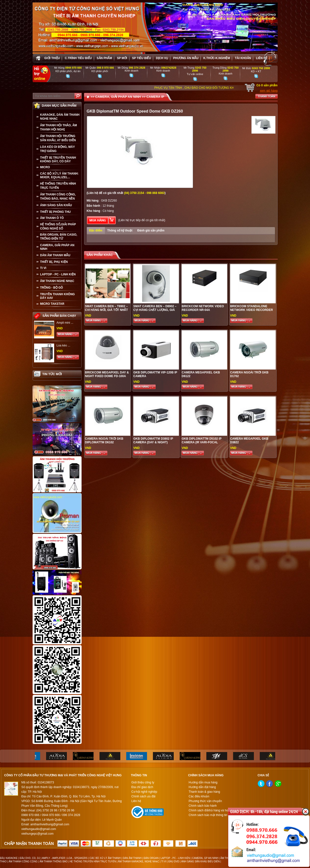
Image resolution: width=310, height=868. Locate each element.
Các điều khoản (199, 796)
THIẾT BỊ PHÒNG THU (56, 212)
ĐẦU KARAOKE (9, 858)
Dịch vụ (162, 58)
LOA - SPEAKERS (77, 858)
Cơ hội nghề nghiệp (144, 792)
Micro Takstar (52, 304)
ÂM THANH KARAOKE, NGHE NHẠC (139, 862)
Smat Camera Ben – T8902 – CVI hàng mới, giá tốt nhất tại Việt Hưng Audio (106, 310)
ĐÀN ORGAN (151, 858)
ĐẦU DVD (174, 862)
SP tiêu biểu (142, 58)
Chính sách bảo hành (203, 806)
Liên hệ (261, 58)
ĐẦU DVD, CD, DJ (30, 858)
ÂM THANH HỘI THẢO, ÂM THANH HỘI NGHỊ (59, 127)
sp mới (122, 58)
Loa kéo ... (63, 345)
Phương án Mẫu (186, 58)
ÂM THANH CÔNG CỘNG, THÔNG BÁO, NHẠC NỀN (58, 197)
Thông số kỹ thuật (120, 230)
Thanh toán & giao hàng (204, 792)
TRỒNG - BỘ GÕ (52, 288)
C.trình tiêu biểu (78, 58)
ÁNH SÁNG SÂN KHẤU (56, 205)
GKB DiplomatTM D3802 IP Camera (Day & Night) (153, 440)
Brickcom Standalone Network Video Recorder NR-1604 (252, 310)
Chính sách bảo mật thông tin (208, 815)
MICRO (45, 167)
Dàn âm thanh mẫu (55, 255)
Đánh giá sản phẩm (151, 230)
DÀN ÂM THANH (132, 858)
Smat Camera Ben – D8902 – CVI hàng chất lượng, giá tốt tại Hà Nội (155, 310)
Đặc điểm (96, 230)
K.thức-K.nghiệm (217, 58)
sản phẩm (105, 58)
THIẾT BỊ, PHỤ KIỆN (54, 262)
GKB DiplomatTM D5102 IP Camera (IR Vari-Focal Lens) (201, 442)
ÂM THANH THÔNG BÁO (54, 862)
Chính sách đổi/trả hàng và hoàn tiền (213, 810)
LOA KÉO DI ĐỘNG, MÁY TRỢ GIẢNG (58, 149)
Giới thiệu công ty (143, 782)
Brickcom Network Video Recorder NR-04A (203, 308)
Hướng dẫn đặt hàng (202, 787)
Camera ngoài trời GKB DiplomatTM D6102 (104, 440)
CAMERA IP (155, 97)
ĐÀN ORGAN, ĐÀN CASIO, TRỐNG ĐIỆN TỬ (59, 237)
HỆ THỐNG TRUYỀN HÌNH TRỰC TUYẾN (58, 186)
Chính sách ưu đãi (143, 796)
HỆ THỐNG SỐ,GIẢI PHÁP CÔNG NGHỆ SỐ (58, 226)
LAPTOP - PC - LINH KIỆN (58, 274)
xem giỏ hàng (269, 91)
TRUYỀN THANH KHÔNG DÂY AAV (58, 296)
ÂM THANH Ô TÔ (52, 218)
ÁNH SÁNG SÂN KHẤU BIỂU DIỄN (200, 862)
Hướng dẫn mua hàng (203, 782)
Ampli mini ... (65, 323)
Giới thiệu (52, 58)
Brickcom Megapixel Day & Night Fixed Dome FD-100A (107, 374)
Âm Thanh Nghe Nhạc (57, 281)
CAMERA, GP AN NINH (205, 858)
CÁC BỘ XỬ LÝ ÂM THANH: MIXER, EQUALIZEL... (59, 175)
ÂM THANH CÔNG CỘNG (23, 862)
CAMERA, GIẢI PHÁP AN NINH (57, 247)
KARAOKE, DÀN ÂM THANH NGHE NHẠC (60, 117)
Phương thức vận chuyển (205, 801)
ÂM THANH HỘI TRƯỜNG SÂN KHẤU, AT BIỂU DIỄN (58, 138)
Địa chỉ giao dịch (142, 787)
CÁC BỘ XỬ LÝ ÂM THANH (105, 858)
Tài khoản (243, 58)
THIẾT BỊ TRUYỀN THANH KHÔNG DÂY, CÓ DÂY (58, 160)
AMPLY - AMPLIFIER (54, 858)
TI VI (43, 268)
